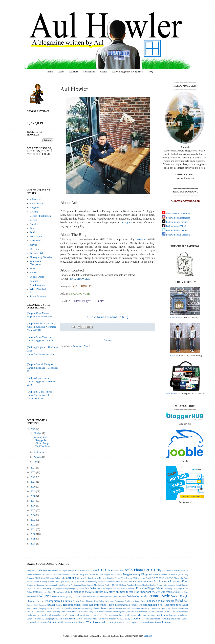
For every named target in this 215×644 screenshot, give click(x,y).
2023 (33, 472)
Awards (103, 72)
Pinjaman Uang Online (95, 601)
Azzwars (167, 570)
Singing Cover (153, 615)
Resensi (34, 272)
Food (32, 232)
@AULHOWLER (80, 294)
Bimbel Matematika (35, 574)
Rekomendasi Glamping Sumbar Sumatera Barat (46, 608)
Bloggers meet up (132, 574)
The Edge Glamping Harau (47, 619)
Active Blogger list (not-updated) (128, 72)
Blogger (147, 636)
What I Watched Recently (38, 291)
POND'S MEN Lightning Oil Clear (66, 597)
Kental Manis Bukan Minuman (123, 588)
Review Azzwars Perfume (152, 608)
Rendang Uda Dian (93, 608)
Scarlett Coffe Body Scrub (85, 615)
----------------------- (33, 72)
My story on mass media (119, 592)
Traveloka (175, 619)
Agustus (38, 457)
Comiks (34, 224)
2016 (33, 506)
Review (112, 608)
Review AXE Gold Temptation (128, 608)
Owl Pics (34, 249)
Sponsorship (89, 72)
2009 (33, 539)
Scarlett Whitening (138, 615)
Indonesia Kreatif (175, 585)
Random (42, 605)
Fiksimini (177, 582)
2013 (33, 520)
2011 (33, 529)
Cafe (63, 578)
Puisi (32, 268)
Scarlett (179, 612)
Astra (95, 571)
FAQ (151, 72)
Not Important (143, 592)
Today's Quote (37, 277)
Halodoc (138, 585)
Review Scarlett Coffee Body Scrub (84, 612)
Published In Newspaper (36, 263)
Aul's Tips (157, 570)
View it (52, 622)
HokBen (146, 585)
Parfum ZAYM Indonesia (116, 597)
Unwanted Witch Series (37, 622)
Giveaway (31, 585)
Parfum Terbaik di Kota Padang (93, 597)
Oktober (38, 433)
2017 (33, 501)
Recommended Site (151, 605)
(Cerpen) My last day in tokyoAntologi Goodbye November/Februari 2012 (42, 327)
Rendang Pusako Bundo (75, 608)
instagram (127, 222)
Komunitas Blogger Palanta (150, 588)
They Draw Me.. (90, 619)
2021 (33, 482)
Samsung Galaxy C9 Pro (166, 612)
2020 (33, 487)
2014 (33, 515)
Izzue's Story (36, 237)
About (61, 72)
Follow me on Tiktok (176, 226)
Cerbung (34, 212)
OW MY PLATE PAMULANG (164, 592)
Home (50, 72)
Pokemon (109, 601)
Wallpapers (81, 622)
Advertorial (36, 199)
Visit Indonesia (37, 285)
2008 (33, 544)
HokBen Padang (156, 585)
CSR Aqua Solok (53, 578)
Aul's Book (119, 571)
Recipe (59, 605)
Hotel (165, 585)
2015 (33, 510)
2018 (33, 496)
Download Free (113, 582)
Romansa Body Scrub (147, 612)
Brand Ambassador (161, 574)
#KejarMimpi (32, 571)
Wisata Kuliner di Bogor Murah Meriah (132, 622)
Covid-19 (149, 578)
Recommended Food (75, 605)
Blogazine (141, 239)
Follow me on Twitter (176, 230)
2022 (33, 477)
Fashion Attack (163, 581)
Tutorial (34, 281)
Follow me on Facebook (178, 235)
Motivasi (89, 592)
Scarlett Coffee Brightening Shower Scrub (113, 615)
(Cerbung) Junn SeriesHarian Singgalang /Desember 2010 (42, 382)
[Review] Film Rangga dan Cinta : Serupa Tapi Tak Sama (41, 442)
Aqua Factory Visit (83, 570)
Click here (175, 318)
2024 (33, 468)
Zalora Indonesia (38, 296)
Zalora (151, 622)
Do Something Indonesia (95, 582)
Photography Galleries (41, 257)
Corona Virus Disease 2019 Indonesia (130, 578)
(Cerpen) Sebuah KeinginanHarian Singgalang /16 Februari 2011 (42, 368)
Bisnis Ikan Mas (96, 574)
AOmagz (43, 570)
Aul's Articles (106, 570)
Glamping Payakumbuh (71, 585)
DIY (32, 228)
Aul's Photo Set (137, 570)
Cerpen (33, 220)
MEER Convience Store (43, 592)
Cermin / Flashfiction (40, 216)
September (39, 452)
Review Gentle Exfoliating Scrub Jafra (54, 612)
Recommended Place (101, 605)
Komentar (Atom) (81, 346)
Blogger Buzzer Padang (113, 574)
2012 (33, 525)
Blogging (34, 207)
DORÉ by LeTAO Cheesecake (171, 578)
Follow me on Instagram (178, 218)
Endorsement (140, 581)
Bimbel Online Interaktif (53, 574)
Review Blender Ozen (173, 608)
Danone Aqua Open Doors (59, 582)
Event (150, 581)
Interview (36, 588)
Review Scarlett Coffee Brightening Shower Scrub (118, 612)
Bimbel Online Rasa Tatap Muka (76, 574)
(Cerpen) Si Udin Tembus (39, 392)
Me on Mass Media (62, 592)
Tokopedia (145, 619)
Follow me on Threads (177, 222)
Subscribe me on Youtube (178, 213)
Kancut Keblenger (104, 588)
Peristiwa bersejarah (137, 596)
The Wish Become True (70, 619)
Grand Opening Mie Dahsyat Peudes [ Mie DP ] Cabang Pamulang (108, 585)
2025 (33, 429)
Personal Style (37, 253)
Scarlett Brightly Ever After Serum (61, 615)
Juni (36, 462)
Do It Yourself (77, 582)
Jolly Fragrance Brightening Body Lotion (68, 588)
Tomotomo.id (154, 619)
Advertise (74, 72)
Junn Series (90, 588)
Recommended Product (127, 605)
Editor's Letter (126, 582)
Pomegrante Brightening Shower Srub (130, 601)
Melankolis (35, 241)
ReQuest (51, 605)
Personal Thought (179, 596)
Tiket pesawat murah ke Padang (110, 619)
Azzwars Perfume (180, 570)
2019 (33, 491)
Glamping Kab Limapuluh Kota (49, 585)
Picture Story (79, 601)
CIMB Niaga (40, 578)
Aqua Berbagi (68, 571)
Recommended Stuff (176, 605)
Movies (34, 245)
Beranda (107, 340)
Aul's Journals (37, 203)
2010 (33, 534)
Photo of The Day (36, 601)
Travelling (165, 619)
